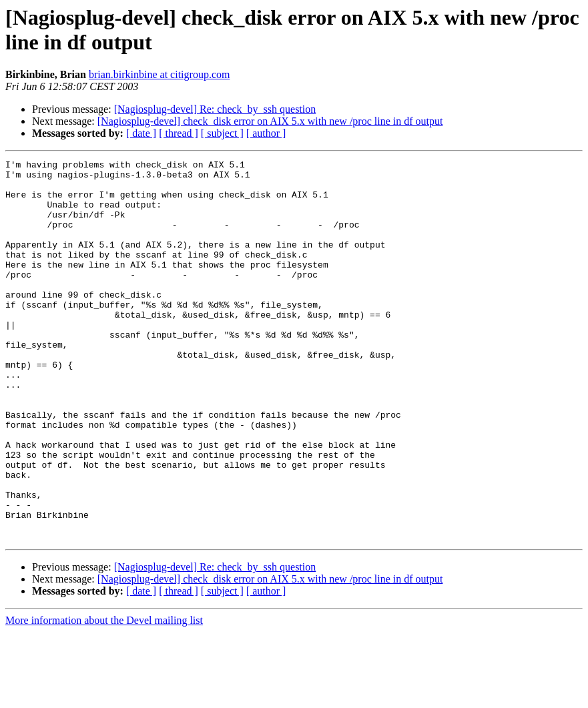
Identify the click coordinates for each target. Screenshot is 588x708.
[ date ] (141, 133)
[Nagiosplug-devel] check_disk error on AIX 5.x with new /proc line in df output (270, 121)
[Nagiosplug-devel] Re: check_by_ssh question (215, 109)
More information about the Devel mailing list (104, 696)
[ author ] (266, 133)
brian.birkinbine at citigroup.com (160, 74)
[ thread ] (179, 133)
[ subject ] (222, 133)
